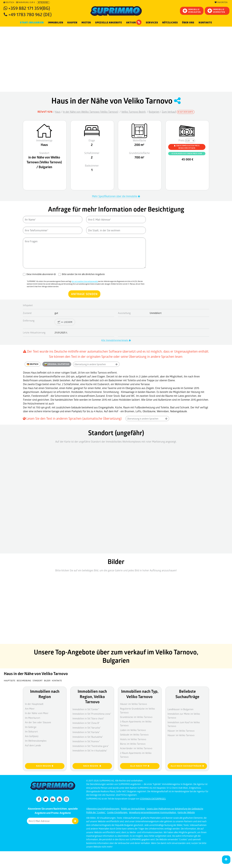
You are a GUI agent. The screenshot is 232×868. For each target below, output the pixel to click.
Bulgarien (154, 112)
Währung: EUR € (26, 2)
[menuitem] (205, 23)
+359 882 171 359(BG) (29, 8)
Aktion (134, 22)
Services (152, 23)
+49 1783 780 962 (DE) (30, 14)
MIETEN (86, 23)
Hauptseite (10, 681)
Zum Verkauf (169, 112)
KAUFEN (72, 23)
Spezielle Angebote (109, 23)
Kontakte (205, 23)
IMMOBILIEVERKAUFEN (192, 11)
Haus (58, 112)
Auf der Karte (186, 112)
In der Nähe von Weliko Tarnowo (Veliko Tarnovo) (91, 112)
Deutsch (9, 2)
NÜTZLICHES (170, 23)
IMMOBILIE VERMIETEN (216, 11)
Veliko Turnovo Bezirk (133, 112)
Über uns (188, 23)
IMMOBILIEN (56, 23)
